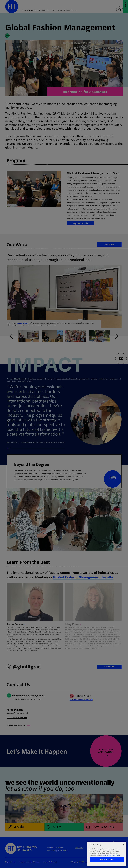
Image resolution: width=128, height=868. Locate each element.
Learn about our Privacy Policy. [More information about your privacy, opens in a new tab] (110, 855)
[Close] (124, 845)
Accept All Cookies (107, 859)
